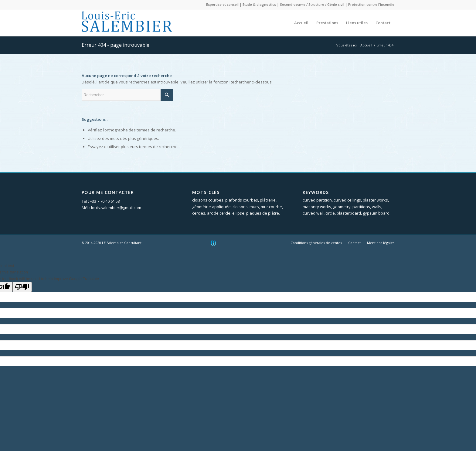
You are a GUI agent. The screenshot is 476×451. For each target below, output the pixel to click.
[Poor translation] (22, 287)
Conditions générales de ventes (316, 243)
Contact (354, 243)
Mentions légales (381, 243)
